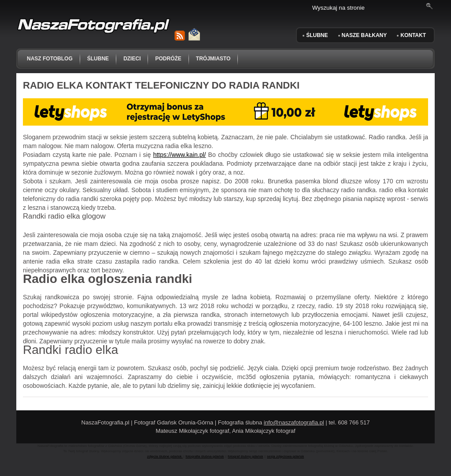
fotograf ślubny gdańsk (246, 456)
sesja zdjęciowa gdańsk (285, 456)
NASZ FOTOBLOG (50, 59)
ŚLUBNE (317, 35)
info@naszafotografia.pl (294, 422)
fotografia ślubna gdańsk (205, 456)
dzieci (132, 59)
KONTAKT (413, 35)
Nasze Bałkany (364, 35)
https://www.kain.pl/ (180, 155)
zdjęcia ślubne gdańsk (165, 456)
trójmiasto (213, 59)
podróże (168, 59)
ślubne (98, 59)
